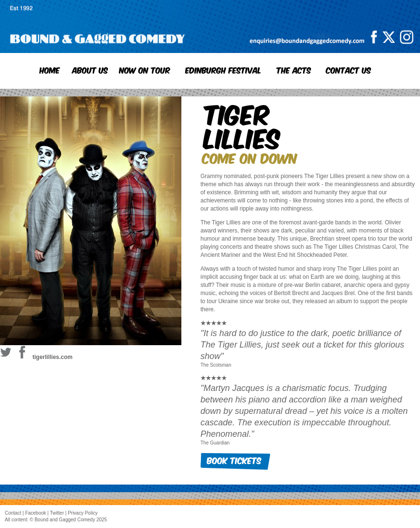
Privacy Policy (83, 513)
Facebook (36, 513)
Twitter (57, 513)
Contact (13, 513)
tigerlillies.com (52, 357)
